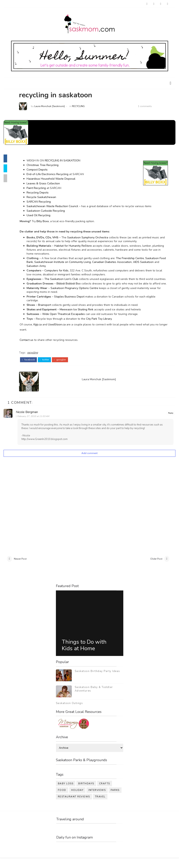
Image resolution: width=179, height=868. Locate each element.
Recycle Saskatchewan (46, 198)
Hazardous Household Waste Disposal (55, 180)
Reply (171, 421)
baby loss (66, 793)
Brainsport (49, 314)
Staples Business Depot (74, 305)
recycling (83, 107)
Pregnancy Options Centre (86, 297)
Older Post (156, 568)
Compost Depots (41, 171)
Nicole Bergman (28, 420)
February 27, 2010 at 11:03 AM (35, 424)
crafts (105, 793)
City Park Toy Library (103, 327)
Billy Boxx (47, 222)
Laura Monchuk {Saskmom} (54, 107)
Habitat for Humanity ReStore (77, 247)
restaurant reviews (74, 806)
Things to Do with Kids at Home (84, 655)
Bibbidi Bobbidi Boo (73, 288)
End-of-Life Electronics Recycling (52, 175)
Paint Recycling (41, 189)
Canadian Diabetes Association (123, 263)
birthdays (86, 793)
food (62, 800)
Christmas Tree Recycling (47, 166)
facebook (33, 368)
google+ (64, 368)
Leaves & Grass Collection (48, 184)
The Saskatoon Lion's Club (66, 280)
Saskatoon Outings (69, 713)
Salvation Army (60, 267)
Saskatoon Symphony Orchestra (92, 238)
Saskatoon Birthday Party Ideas (97, 681)
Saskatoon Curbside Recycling (50, 212)
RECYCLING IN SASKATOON (67, 161)
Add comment (89, 461)
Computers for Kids (61, 271)
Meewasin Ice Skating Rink (81, 318)
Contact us (31, 349)
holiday (77, 800)
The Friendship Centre (134, 259)
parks (115, 800)
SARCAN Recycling (43, 202)
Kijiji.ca (42, 333)
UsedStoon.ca (61, 333)
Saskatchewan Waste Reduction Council (57, 207)
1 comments (149, 107)
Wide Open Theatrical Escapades (68, 323)
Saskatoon (62, 297)
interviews (97, 800)
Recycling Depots (42, 193)
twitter (49, 368)
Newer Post (20, 568)
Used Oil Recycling (43, 216)
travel (100, 806)
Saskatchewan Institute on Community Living (74, 263)
